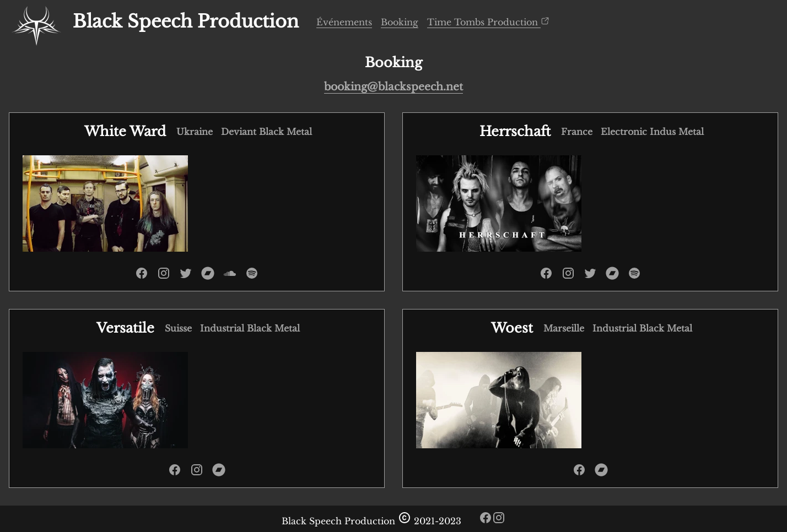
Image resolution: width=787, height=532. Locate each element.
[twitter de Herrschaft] (590, 276)
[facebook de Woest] (579, 473)
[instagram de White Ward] (164, 276)
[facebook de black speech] (486, 521)
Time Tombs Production (488, 22)
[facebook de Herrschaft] (546, 276)
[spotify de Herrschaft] (634, 276)
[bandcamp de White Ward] (208, 276)
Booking (400, 22)
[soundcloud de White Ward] (230, 276)
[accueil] (36, 22)
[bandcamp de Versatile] (219, 473)
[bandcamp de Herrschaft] (612, 276)
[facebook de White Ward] (142, 276)
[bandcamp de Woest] (601, 473)
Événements (344, 22)
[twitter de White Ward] (186, 276)
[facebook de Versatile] (175, 473)
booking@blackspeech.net (394, 87)
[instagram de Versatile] (197, 473)
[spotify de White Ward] (252, 276)
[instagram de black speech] (499, 521)
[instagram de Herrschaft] (568, 276)
